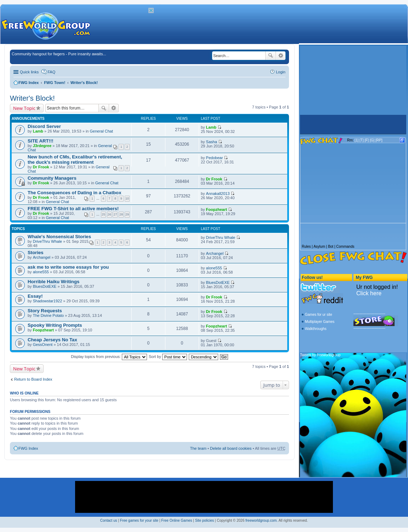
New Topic (24, 108)
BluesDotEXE (45, 286)
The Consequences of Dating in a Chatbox (75, 193)
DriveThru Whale (48, 241)
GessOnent (43, 345)
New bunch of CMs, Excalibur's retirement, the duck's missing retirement (75, 159)
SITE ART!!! (41, 141)
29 (127, 214)
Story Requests (45, 311)
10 (127, 198)
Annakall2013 (218, 194)
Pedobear (215, 158)
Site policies (205, 520)
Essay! (35, 296)
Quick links (29, 72)
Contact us (109, 520)
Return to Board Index (33, 379)
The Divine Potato (48, 315)
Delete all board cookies (231, 448)
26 (109, 214)
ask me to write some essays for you (68, 267)
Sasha (212, 142)
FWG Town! (55, 83)
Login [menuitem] (281, 72)
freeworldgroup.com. (262, 520)
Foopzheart (217, 209)
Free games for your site (139, 520)
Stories (36, 253)
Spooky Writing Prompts (55, 325)
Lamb (38, 131)
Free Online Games (177, 520)
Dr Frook (41, 167)
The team (198, 448)
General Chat (101, 131)
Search (271, 56)
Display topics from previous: (109, 357)
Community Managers (52, 178)
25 (103, 214)
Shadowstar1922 (48, 301)
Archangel (42, 257)
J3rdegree (42, 146)
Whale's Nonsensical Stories (59, 237)
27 (115, 214)
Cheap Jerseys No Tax (52, 340)
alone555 (41, 272)
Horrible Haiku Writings (53, 282)
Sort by (168, 357)
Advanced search (281, 56)
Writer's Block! (84, 83)
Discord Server (44, 126)
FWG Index (29, 83)
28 (121, 214)
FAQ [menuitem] (51, 72)
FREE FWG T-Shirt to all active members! (73, 209)
